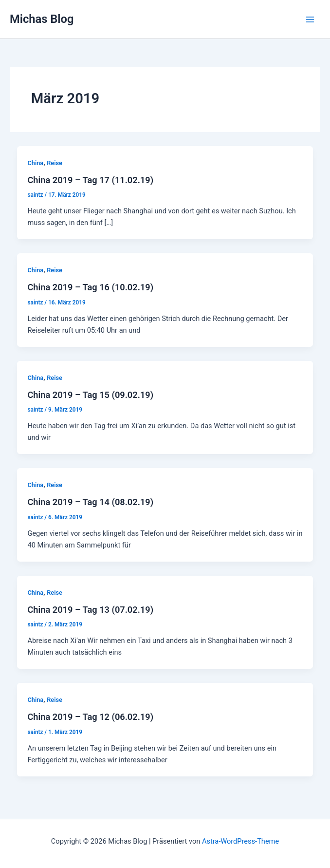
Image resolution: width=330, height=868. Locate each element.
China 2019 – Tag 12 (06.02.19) (90, 717)
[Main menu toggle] (310, 19)
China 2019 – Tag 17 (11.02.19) (90, 180)
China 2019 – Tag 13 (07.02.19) (90, 610)
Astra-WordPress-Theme (240, 841)
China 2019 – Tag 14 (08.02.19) (90, 502)
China (35, 163)
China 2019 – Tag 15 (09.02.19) (90, 395)
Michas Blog (42, 19)
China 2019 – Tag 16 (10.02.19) (90, 287)
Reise (55, 163)
